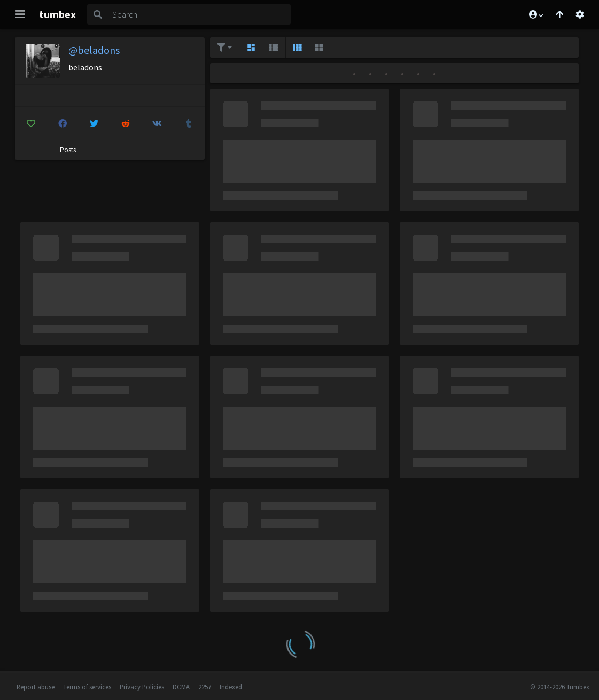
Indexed (231, 687)
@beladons (94, 50)
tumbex (57, 14)
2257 (205, 687)
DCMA (181, 687)
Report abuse (36, 687)
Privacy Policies (142, 687)
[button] (535, 14)
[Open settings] (580, 14)
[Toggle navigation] (20, 14)
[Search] (199, 14)
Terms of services (87, 687)
